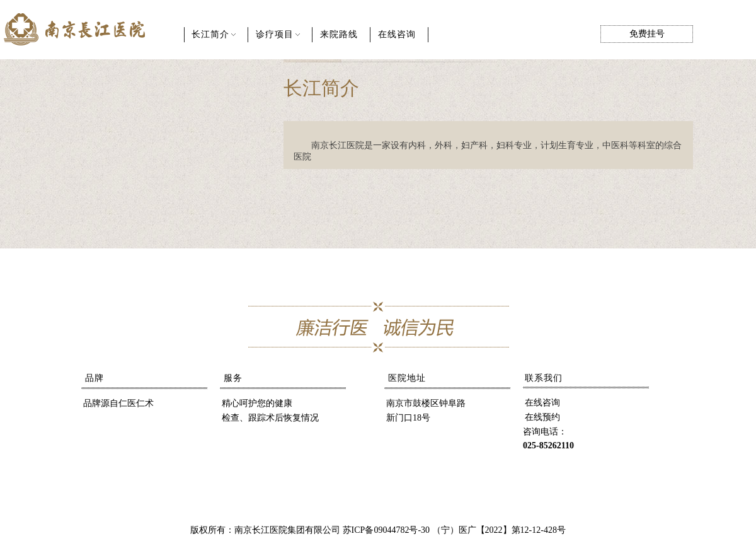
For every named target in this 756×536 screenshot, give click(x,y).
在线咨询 (542, 403)
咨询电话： (545, 432)
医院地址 (407, 378)
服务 (233, 378)
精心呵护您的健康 (257, 403)
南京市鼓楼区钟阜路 (426, 403)
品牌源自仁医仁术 (118, 403)
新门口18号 (408, 418)
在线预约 (542, 417)
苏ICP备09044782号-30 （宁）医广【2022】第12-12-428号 (454, 530)
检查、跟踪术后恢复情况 (270, 418)
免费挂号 (647, 34)
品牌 (94, 378)
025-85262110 (548, 446)
